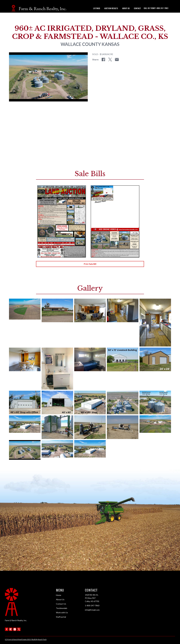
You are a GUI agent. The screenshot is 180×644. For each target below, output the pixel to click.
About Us (60, 599)
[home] (39, 8)
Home (59, 595)
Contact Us (61, 604)
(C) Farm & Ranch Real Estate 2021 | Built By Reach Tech (26, 639)
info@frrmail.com (92, 610)
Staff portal (61, 617)
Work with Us (62, 612)
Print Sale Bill (90, 264)
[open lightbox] (25, 309)
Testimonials (62, 608)
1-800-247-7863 (92, 605)
